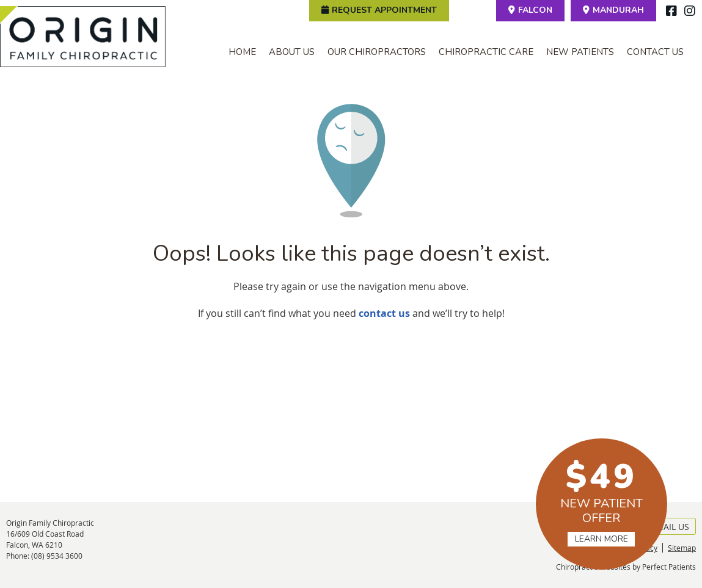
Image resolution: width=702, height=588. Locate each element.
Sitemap (682, 548)
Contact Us (655, 52)
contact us (384, 313)
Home (242, 52)
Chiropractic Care (486, 52)
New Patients (580, 52)
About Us (292, 52)
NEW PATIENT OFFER (601, 500)
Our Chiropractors (377, 52)
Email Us (664, 527)
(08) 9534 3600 (57, 556)
